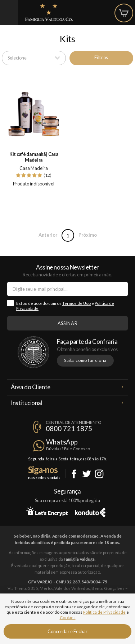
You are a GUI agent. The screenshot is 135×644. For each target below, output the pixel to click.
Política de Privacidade (104, 612)
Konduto (90, 511)
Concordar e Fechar (67, 631)
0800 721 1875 (69, 429)
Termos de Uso (76, 303)
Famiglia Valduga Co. (49, 12)
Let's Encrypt (47, 511)
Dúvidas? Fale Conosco (68, 449)
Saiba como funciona (85, 360)
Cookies (68, 617)
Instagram (99, 474)
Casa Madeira (34, 168)
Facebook (74, 474)
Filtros (101, 57)
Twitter (87, 474)
